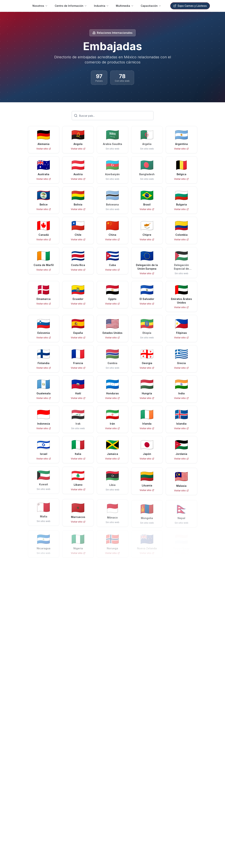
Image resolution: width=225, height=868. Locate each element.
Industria (101, 6)
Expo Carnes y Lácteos (190, 6)
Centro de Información (71, 6)
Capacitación (151, 6)
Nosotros (40, 6)
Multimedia (125, 6)
